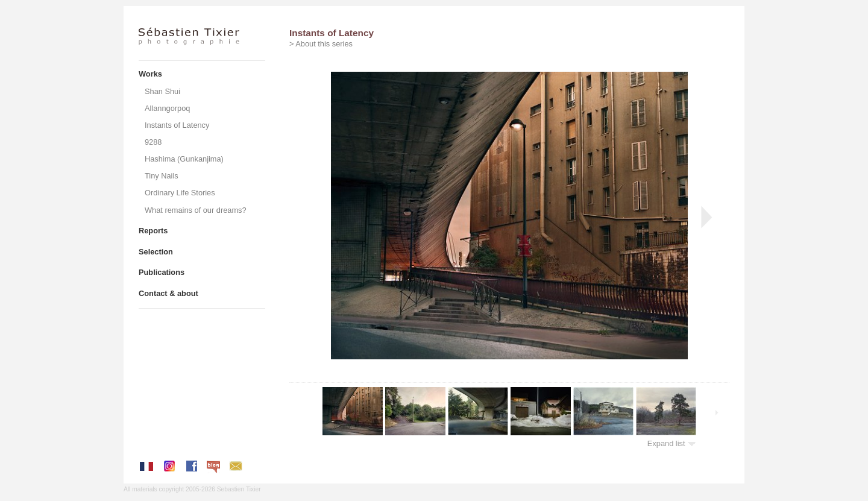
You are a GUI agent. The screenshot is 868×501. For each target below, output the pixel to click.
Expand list (672, 443)
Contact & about (168, 293)
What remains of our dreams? (196, 210)
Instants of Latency (177, 125)
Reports (153, 231)
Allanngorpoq (167, 108)
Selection (156, 252)
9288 (153, 142)
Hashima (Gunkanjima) (184, 159)
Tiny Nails (162, 176)
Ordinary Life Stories (180, 193)
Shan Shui (162, 91)
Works (150, 74)
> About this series (321, 44)
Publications (162, 272)
